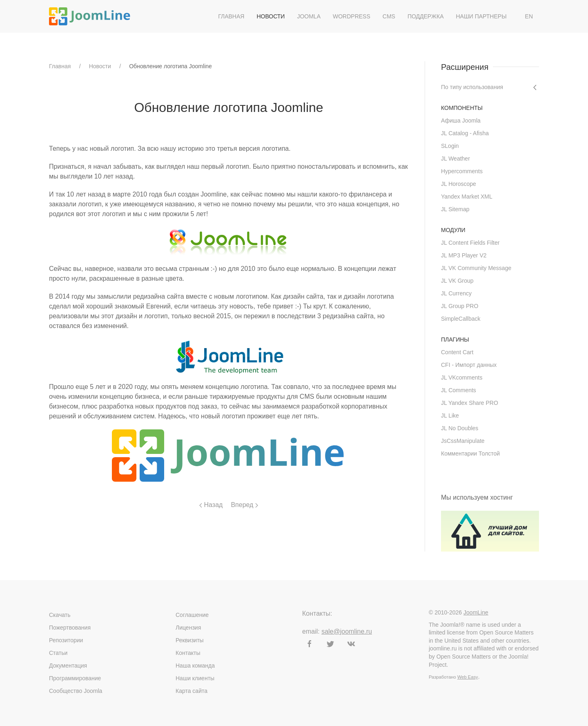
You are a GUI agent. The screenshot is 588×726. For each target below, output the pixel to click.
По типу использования (472, 87)
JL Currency (456, 293)
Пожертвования (70, 628)
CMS (389, 16)
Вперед (244, 505)
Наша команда (195, 666)
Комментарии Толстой (470, 453)
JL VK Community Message (476, 268)
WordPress (352, 16)
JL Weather (455, 159)
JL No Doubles (460, 428)
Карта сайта (192, 691)
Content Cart (457, 352)
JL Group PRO (460, 306)
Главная (231, 16)
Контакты (188, 653)
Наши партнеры (481, 16)
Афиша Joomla (461, 121)
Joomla (309, 16)
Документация (68, 666)
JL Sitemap (455, 209)
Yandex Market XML (467, 197)
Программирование (75, 678)
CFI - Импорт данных (469, 365)
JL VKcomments (462, 378)
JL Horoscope (459, 184)
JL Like (450, 415)
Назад (211, 505)
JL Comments (459, 390)
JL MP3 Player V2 (464, 255)
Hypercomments (462, 171)
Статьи (58, 653)
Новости (271, 16)
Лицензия (188, 628)
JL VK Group (457, 281)
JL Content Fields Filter (470, 243)
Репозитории (66, 640)
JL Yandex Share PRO (470, 403)
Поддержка (426, 16)
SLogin (450, 146)
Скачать (60, 615)
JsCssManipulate (463, 441)
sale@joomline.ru (347, 631)
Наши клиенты (195, 678)
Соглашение (192, 615)
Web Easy (468, 677)
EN (529, 16)
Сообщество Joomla (76, 691)
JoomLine (476, 612)
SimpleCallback (461, 319)
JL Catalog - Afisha (465, 133)
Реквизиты (190, 640)
